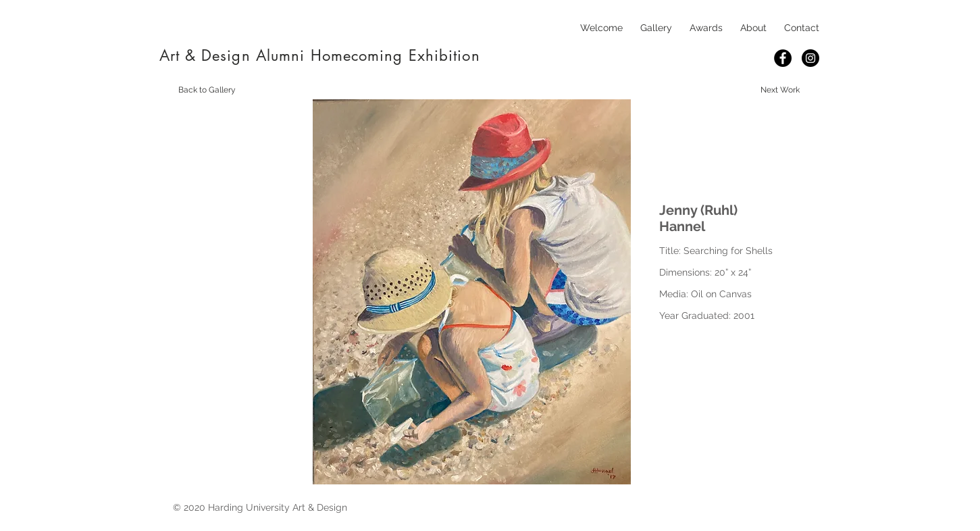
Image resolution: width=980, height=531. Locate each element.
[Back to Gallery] (207, 90)
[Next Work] (780, 90)
